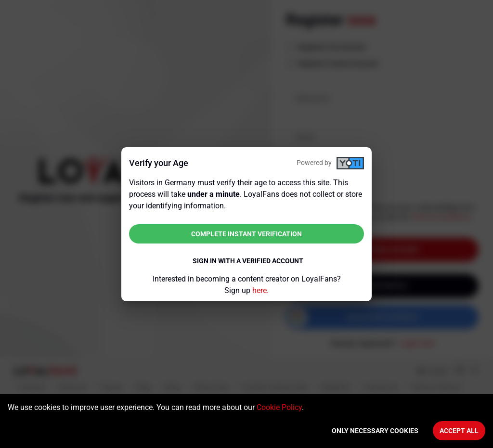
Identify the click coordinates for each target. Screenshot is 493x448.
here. (260, 290)
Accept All (459, 431)
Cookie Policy (279, 407)
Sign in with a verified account (248, 261)
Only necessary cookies (375, 431)
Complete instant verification (246, 234)
